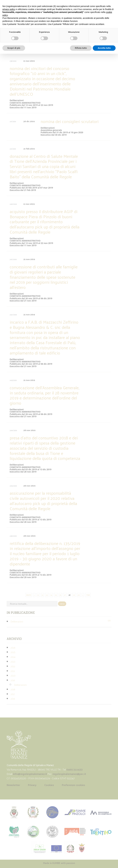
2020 (13, 675)
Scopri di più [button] (14, 48)
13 (47, 595)
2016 (13, 699)
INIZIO (29, 595)
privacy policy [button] (9, 9)
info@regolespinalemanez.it (30, 774)
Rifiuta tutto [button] (81, 48)
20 (79, 595)
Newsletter (13, 785)
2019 (13, 680)
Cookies (49, 785)
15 (56, 595)
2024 (13, 657)
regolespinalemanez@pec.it (70, 774)
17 (65, 595)
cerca (62, 604)
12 (42, 595)
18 (69, 595)
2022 (13, 666)
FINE (88, 595)
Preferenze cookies (73, 785)
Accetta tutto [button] (104, 48)
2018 (13, 689)
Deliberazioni (17, 621)
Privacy (32, 785)
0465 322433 (74, 769)
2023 (13, 662)
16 (60, 595)
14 (51, 595)
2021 (13, 671)
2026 (13, 648)
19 (74, 595)
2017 (13, 694)
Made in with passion (59, 863)
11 (38, 595)
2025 (13, 652)
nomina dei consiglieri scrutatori (70, 121)
